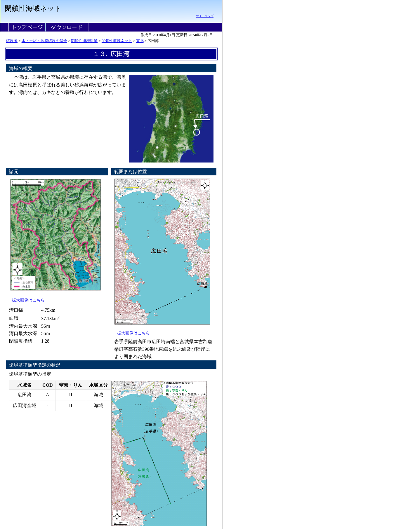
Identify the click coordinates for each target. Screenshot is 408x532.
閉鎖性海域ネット (117, 41)
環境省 (12, 41)
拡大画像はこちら (28, 300)
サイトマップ (205, 16)
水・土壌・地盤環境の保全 (44, 41)
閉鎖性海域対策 (84, 41)
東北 (140, 41)
